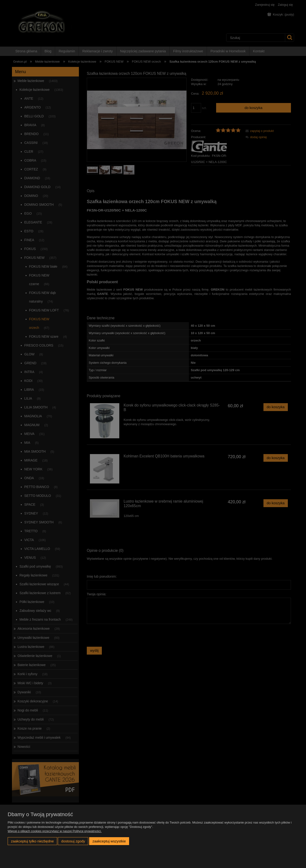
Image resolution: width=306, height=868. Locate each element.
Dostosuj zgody (73, 841)
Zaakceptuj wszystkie (109, 841)
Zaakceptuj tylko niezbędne (32, 841)
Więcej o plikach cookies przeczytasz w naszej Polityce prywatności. (55, 831)
